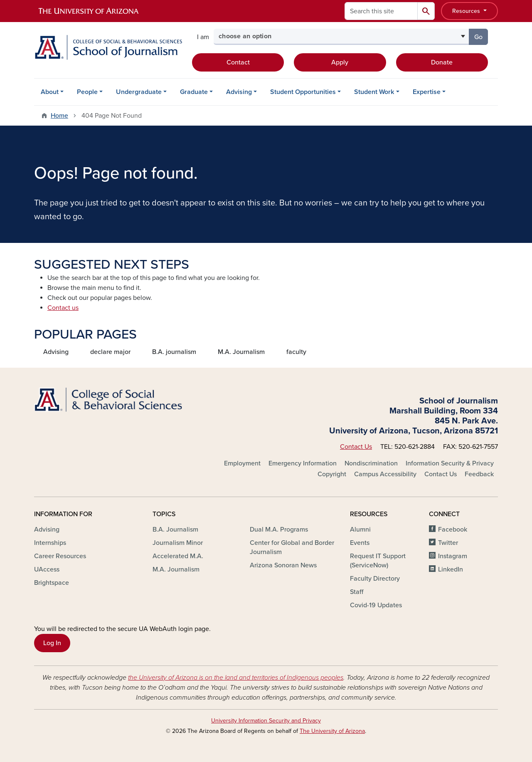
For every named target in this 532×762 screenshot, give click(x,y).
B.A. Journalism (175, 529)
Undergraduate (139, 92)
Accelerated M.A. (178, 556)
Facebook (453, 529)
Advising (239, 92)
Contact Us (356, 447)
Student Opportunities (303, 92)
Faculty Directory (375, 579)
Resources (467, 11)
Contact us (63, 308)
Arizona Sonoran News (283, 565)
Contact (238, 62)
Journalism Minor (178, 543)
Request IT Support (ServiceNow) (378, 561)
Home (59, 116)
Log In (52, 643)
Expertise (427, 92)
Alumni (360, 529)
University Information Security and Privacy (266, 721)
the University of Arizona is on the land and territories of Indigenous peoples (236, 678)
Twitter (448, 543)
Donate (442, 62)
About (50, 92)
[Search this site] (381, 11)
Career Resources (60, 556)
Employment (242, 463)
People (87, 92)
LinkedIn (451, 569)
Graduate (194, 92)
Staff (357, 592)
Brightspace (52, 583)
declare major (110, 352)
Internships (50, 543)
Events (360, 543)
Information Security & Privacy (450, 463)
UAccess (47, 569)
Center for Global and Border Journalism (292, 547)
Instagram (453, 556)
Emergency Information (303, 463)
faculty (296, 352)
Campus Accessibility (385, 474)
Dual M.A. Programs (279, 529)
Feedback (479, 474)
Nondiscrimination (371, 463)
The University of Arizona (332, 731)
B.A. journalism (174, 352)
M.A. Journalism (241, 352)
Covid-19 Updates (376, 605)
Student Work (374, 92)
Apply (340, 62)
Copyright (332, 474)
